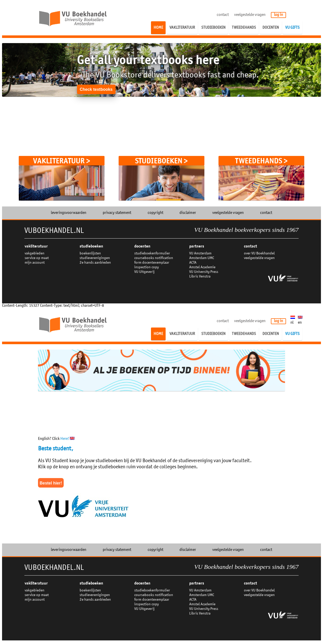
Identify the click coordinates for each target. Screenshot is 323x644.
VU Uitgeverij (144, 272)
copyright (155, 213)
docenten (142, 246)
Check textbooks (96, 89)
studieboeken (91, 246)
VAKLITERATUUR (36, 246)
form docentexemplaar (152, 263)
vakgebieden (35, 254)
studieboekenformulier (152, 254)
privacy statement (117, 213)
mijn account (35, 263)
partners (197, 246)
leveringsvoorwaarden (69, 213)
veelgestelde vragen (250, 15)
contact (223, 15)
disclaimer (188, 213)
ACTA (193, 263)
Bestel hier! (51, 483)
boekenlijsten (90, 254)
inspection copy (146, 267)
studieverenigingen (95, 258)
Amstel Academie (202, 267)
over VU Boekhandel (259, 254)
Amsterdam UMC (202, 258)
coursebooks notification (154, 258)
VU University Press (204, 272)
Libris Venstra (200, 277)
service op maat (37, 258)
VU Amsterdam (200, 254)
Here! (67, 439)
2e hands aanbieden (95, 263)
